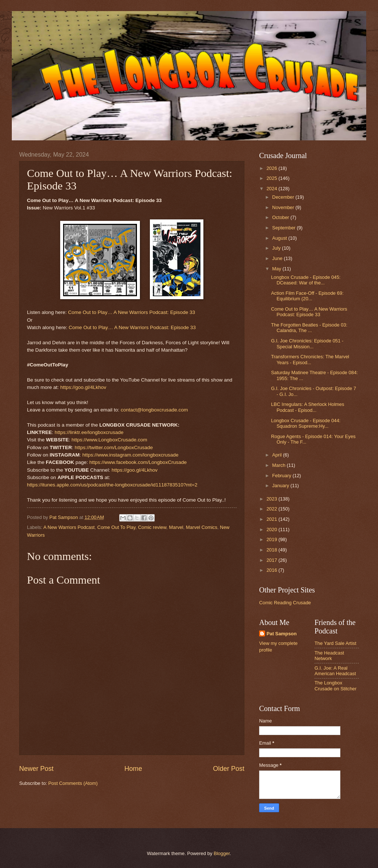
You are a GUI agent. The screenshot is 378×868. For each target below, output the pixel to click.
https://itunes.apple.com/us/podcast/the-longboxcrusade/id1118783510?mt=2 (112, 485)
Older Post (229, 769)
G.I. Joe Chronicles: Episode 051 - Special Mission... (307, 344)
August (280, 238)
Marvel (176, 527)
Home (133, 769)
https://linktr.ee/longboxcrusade (89, 432)
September (284, 228)
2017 (272, 560)
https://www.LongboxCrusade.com (109, 440)
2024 (272, 189)
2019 (272, 539)
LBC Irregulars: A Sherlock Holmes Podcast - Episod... (307, 407)
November (284, 207)
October (281, 217)
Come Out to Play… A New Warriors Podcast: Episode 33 (131, 312)
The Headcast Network (329, 656)
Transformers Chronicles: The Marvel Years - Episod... (310, 359)
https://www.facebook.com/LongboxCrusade (138, 462)
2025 (272, 178)
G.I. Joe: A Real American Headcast (335, 671)
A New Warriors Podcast (69, 527)
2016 (272, 570)
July (277, 248)
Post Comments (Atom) (73, 783)
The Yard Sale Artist (335, 643)
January (281, 486)
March (279, 465)
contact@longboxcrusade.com (154, 410)
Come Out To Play (116, 527)
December (284, 197)
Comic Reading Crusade (285, 603)
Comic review (152, 527)
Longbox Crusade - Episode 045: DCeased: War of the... (306, 280)
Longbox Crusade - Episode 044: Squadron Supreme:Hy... (306, 423)
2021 (272, 519)
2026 (272, 168)
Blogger (222, 853)
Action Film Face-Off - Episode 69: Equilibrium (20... (307, 296)
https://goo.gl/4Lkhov (83, 387)
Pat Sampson (282, 634)
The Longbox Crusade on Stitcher (336, 686)
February (282, 476)
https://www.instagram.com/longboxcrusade (130, 455)
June (278, 258)
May (277, 269)
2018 (272, 550)
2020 (272, 529)
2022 (272, 509)
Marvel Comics (202, 527)
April (277, 455)
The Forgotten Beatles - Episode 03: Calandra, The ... (309, 328)
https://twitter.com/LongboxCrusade (114, 447)
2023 (272, 499)
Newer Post (36, 769)
